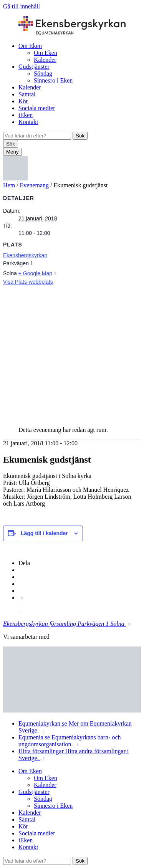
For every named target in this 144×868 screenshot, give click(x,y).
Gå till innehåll (22, 6)
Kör (23, 101)
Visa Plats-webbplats (28, 282)
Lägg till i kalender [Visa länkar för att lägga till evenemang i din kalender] (44, 533)
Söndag (43, 74)
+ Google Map (35, 273)
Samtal (27, 94)
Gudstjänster (34, 67)
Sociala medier (37, 108)
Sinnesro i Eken (53, 80)
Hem (9, 185)
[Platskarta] (72, 352)
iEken (26, 115)
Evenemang (35, 185)
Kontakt (28, 122)
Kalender (45, 60)
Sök (80, 136)
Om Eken (30, 46)
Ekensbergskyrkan (25, 255)
